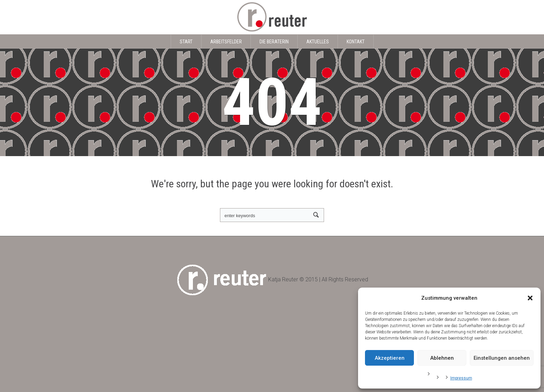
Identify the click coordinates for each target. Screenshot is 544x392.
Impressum (461, 378)
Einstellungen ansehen (502, 358)
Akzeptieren (390, 358)
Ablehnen (442, 358)
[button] (530, 298)
